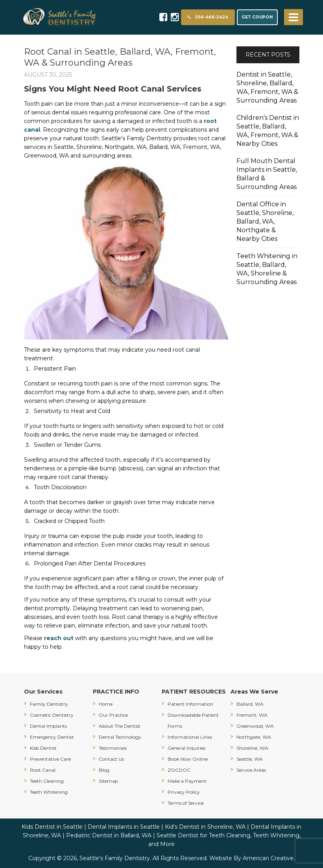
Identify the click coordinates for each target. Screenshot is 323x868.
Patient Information (190, 704)
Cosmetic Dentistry (52, 715)
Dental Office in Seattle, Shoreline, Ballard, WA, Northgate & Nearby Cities (265, 221)
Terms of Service (186, 803)
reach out (59, 638)
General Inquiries (186, 748)
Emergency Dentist (52, 737)
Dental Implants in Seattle (124, 827)
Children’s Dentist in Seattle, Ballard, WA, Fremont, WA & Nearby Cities (268, 131)
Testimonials (113, 748)
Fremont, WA (252, 715)
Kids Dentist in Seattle (52, 827)
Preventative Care (50, 759)
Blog (104, 770)
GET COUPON (257, 17)
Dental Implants (48, 726)
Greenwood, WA (255, 726)
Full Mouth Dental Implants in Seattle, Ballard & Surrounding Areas (267, 174)
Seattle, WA (250, 759)
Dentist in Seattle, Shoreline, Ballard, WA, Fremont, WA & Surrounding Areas (267, 87)
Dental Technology (120, 737)
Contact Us (111, 759)
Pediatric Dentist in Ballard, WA (109, 835)
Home (106, 704)
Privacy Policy (184, 792)
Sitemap (108, 781)
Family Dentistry (49, 704)
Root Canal (43, 770)
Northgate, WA (254, 737)
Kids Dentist (43, 748)
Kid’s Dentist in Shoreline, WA (205, 827)
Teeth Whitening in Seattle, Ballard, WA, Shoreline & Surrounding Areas (267, 269)
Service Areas (251, 770)
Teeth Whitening (49, 792)
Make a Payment (187, 781)
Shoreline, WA (252, 748)
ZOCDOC (179, 770)
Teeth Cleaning (47, 781)
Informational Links (190, 737)
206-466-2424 (208, 17)
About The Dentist (120, 726)
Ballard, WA (250, 704)
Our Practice (113, 715)
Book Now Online (188, 759)
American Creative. (269, 858)
